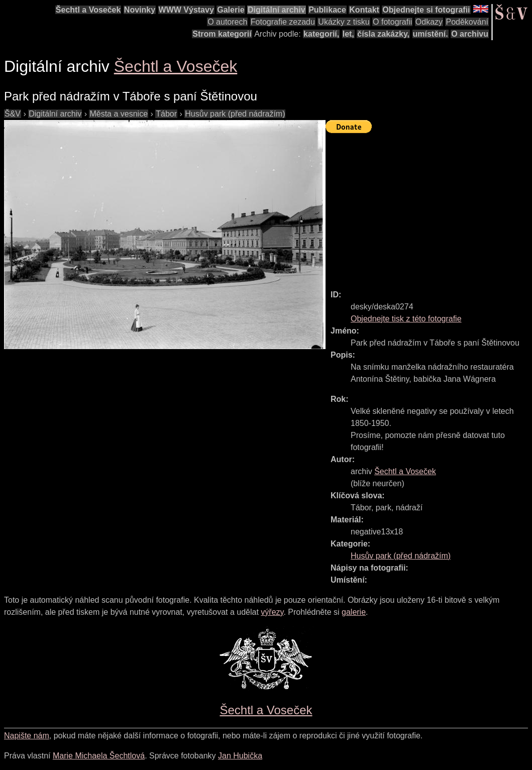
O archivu (470, 34)
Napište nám (27, 736)
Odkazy (429, 22)
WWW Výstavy (186, 10)
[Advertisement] (429, 207)
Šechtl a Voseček (88, 10)
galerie (354, 612)
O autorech (227, 22)
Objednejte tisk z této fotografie (406, 319)
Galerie (231, 10)
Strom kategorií (222, 34)
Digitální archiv (277, 10)
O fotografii (392, 22)
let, (348, 34)
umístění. (431, 34)
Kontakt (364, 10)
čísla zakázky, (383, 34)
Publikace (327, 10)
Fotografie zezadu (283, 22)
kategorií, (321, 34)
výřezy (272, 612)
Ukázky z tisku (344, 22)
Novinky (140, 10)
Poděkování (467, 22)
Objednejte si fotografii (426, 10)
